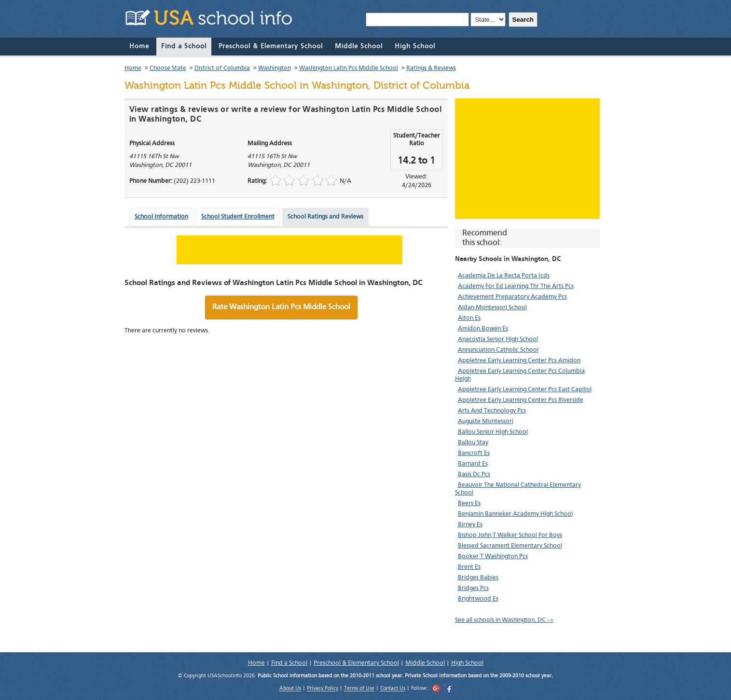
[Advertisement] (527, 159)
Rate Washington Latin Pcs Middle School (281, 307)
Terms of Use (359, 689)
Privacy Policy (323, 689)
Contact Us (393, 689)
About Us (290, 689)
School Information (161, 217)
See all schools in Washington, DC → (504, 620)
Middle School (359, 46)
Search (523, 20)
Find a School (184, 46)
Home (139, 46)
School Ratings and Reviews (325, 217)
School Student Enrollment (238, 217)
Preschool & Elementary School (271, 46)
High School (415, 46)
